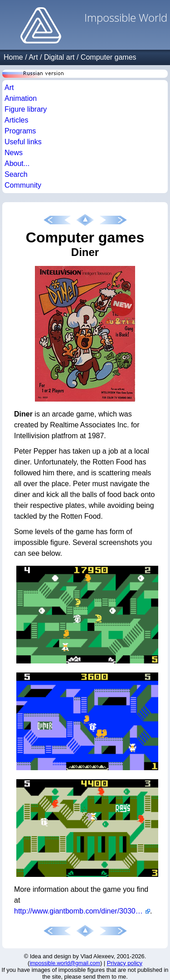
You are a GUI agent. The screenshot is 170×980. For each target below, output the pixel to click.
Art (33, 57)
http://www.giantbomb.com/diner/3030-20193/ (82, 911)
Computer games (109, 57)
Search (16, 174)
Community (23, 185)
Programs (20, 131)
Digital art (59, 57)
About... (17, 163)
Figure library (26, 109)
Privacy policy (125, 963)
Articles (16, 120)
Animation (21, 98)
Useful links (23, 142)
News (14, 153)
